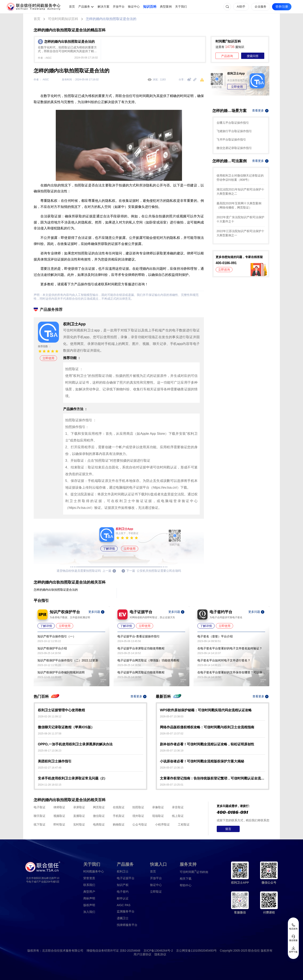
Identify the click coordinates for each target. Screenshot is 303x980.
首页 (72, 7)
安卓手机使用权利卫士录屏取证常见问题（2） (72, 778)
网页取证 (99, 807)
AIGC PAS (124, 905)
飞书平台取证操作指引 (231, 140)
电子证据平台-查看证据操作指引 (139, 636)
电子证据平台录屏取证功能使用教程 (141, 648)
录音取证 (178, 807)
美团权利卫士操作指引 (55, 761)
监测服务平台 (126, 911)
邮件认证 (123, 898)
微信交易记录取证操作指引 (234, 148)
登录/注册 (282, 7)
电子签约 (123, 892)
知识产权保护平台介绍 (52, 648)
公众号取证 (140, 824)
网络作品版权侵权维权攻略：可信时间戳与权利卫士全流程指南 (207, 727)
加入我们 (89, 912)
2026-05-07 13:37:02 (172, 734)
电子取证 (40, 807)
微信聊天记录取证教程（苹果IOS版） (66, 727)
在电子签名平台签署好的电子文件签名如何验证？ (230, 648)
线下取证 (40, 824)
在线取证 (119, 807)
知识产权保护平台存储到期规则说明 (61, 672)
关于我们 (181, 7)
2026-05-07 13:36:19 (172, 751)
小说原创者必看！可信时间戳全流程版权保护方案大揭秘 (202, 761)
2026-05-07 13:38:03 (172, 717)
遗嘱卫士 (123, 918)
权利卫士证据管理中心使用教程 (61, 710)
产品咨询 (227, 56)
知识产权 (123, 885)
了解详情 (109, 549)
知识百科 (150, 7)
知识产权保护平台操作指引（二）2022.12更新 (68, 660)
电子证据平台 (126, 878)
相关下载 (186, 879)
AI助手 (241, 7)
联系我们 (89, 885)
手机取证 (119, 816)
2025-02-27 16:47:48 (50, 768)
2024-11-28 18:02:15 (50, 785)
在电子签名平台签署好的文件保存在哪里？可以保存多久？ (231, 672)
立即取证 (156, 892)
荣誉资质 (89, 878)
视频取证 (59, 816)
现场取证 (158, 816)
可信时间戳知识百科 (63, 19)
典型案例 (166, 7)
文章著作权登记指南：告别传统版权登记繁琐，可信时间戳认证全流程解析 (213, 778)
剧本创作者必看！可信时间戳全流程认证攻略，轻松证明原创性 (207, 744)
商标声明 (89, 898)
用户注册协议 (142, 954)
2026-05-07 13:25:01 (172, 785)
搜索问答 (253, 56)
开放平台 (119, 7)
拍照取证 (138, 807)
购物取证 (119, 824)
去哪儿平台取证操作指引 (233, 123)
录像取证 (158, 807)
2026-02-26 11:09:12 (50, 717)
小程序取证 (162, 824)
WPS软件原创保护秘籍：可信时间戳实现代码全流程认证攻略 (206, 710)
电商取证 (99, 824)
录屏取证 (79, 807)
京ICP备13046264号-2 (158, 951)
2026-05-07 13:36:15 (172, 768)
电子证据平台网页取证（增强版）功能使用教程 (148, 660)
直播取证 (79, 816)
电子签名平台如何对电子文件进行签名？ (224, 660)
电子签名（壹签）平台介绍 (215, 636)
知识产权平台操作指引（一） (57, 636)
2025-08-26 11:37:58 (50, 734)
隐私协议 (160, 954)
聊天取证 (40, 816)
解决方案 (104, 7)
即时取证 (59, 824)
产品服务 (84, 7)
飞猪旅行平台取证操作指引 (234, 131)
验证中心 (134, 7)
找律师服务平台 (127, 925)
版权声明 (89, 905)
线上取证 (178, 816)
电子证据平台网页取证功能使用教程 (141, 672)
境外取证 (138, 816)
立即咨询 (224, 270)
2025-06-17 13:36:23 (50, 751)
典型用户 (89, 892)
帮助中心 (186, 885)
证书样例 (194, 872)
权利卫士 (123, 871)
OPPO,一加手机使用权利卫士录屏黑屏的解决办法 (75, 744)
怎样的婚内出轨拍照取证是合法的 (111, 19)
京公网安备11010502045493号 (196, 951)
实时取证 (79, 824)
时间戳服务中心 (94, 871)
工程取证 (184, 824)
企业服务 (260, 7)
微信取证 (99, 816)
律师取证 (59, 807)
